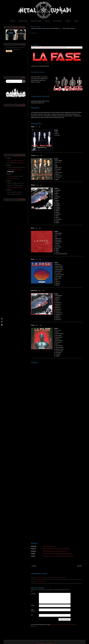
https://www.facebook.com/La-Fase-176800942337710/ (55, 551)
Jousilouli (34, 566)
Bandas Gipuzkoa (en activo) (61, 47)
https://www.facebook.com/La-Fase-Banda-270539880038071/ (57, 549)
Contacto (68, 21)
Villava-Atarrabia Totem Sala (14, 169)
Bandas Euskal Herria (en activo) (48, 47)
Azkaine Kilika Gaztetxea (13, 178)
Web (32, 615)
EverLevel (80, 566)
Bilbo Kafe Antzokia (19, 163)
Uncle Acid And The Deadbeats (14, 160)
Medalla (9, 167)
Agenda (47, 21)
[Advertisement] (57, 37)
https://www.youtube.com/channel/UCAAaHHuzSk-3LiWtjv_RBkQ (57, 554)
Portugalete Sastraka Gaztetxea (15, 187)
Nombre (33, 605)
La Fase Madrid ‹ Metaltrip (40, 582)
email (62, 28)
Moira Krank (10, 176)
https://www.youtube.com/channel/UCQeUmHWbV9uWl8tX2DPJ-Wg (58, 556)
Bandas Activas (23, 21)
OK (23, 81)
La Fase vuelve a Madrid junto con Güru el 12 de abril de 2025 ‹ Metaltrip (50, 578)
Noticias (13, 21)
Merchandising (57, 21)
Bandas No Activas (36, 21)
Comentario (33, 595)
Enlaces (76, 21)
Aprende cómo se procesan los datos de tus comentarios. (64, 625)
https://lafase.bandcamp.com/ (49, 546)
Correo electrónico (33, 611)
